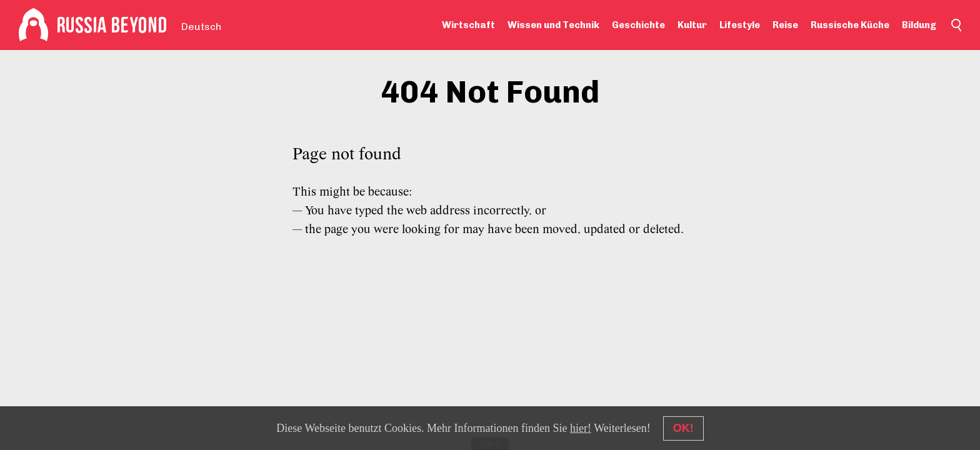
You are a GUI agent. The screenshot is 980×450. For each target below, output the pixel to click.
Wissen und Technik (553, 25)
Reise (785, 25)
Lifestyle (740, 25)
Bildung (919, 25)
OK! (683, 428)
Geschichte (638, 25)
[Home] (33, 25)
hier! (581, 428)
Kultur (692, 25)
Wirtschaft (468, 25)
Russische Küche (850, 25)
